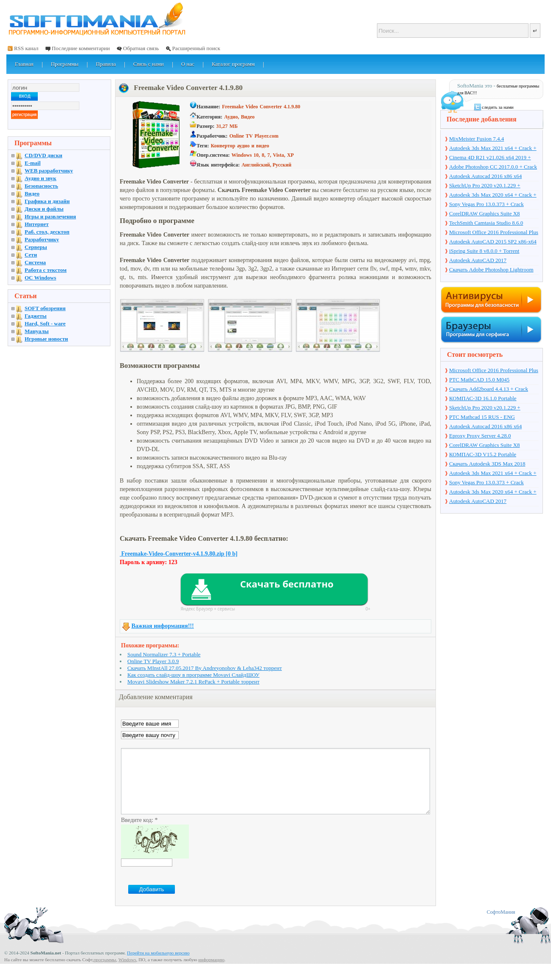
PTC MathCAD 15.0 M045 (479, 380)
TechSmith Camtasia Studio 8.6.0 (486, 223)
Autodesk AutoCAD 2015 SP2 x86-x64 (493, 241)
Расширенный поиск (196, 48)
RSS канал (26, 48)
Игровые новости (46, 339)
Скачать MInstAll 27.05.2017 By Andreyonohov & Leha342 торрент (205, 668)
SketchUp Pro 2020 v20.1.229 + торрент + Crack (485, 186)
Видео (32, 193)
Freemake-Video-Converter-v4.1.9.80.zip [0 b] (179, 554)
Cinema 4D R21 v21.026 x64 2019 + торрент (490, 158)
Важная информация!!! (163, 626)
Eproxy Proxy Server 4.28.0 (480, 436)
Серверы (36, 247)
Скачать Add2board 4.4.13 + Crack (489, 389)
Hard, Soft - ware (45, 323)
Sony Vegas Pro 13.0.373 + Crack (486, 204)
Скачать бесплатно (287, 584)
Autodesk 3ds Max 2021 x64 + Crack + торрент (493, 149)
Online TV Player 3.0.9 (153, 661)
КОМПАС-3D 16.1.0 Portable (483, 398)
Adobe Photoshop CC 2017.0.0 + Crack (493, 167)
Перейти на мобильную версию (158, 966)
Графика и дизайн (47, 201)
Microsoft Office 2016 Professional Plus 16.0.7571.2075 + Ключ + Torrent (494, 233)
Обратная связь (141, 48)
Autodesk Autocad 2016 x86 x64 (485, 176)
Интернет (37, 224)
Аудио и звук (41, 178)
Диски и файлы (44, 209)
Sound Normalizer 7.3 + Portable (164, 654)
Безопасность (41, 186)
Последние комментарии (81, 48)
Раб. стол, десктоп (47, 232)
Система (35, 262)
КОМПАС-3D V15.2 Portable (483, 454)
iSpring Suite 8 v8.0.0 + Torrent (484, 251)
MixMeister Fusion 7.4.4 (477, 139)
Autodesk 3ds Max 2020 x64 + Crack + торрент (493, 195)
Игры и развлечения (50, 216)
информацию (211, 972)
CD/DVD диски (44, 155)
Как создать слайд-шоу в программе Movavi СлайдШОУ (193, 675)
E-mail (33, 163)
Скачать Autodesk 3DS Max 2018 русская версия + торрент (487, 464)
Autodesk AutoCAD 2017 (478, 260)
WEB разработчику (49, 171)
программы (105, 972)
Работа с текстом (46, 270)
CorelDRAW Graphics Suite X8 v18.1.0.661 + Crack (485, 214)
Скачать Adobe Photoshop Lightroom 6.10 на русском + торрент (491, 270)
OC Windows (40, 278)
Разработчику (42, 239)
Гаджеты (36, 316)
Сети (31, 255)
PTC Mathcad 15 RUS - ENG (482, 417)
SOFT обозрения (45, 308)
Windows (127, 972)
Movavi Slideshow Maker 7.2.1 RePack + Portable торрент (193, 682)
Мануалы (37, 331)
